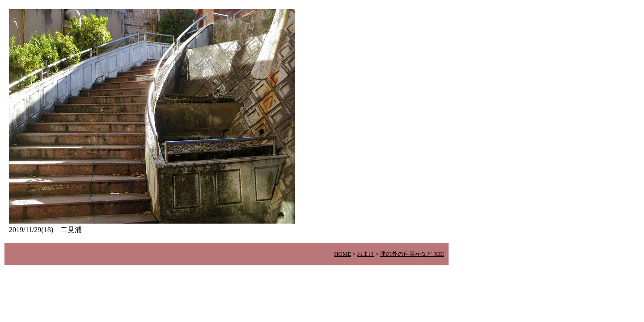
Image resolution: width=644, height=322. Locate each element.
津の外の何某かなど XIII (412, 254)
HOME (343, 254)
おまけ (366, 254)
